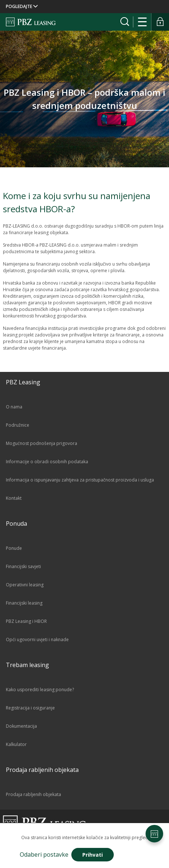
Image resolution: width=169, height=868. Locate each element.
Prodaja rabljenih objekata (33, 794)
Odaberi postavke (44, 854)
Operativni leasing (25, 585)
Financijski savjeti (23, 566)
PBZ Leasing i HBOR (26, 621)
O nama (14, 407)
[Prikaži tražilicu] (125, 22)
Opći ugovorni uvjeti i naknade (37, 639)
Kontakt (14, 498)
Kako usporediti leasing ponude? (40, 690)
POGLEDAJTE (22, 6)
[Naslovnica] (31, 22)
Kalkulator (16, 744)
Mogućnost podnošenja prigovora (42, 443)
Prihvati (93, 855)
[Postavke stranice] (154, 834)
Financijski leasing (24, 603)
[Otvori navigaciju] (142, 22)
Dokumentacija (21, 726)
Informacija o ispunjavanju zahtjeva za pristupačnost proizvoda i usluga (80, 480)
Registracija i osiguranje (30, 708)
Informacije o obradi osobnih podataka (47, 462)
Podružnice (18, 425)
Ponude (14, 548)
